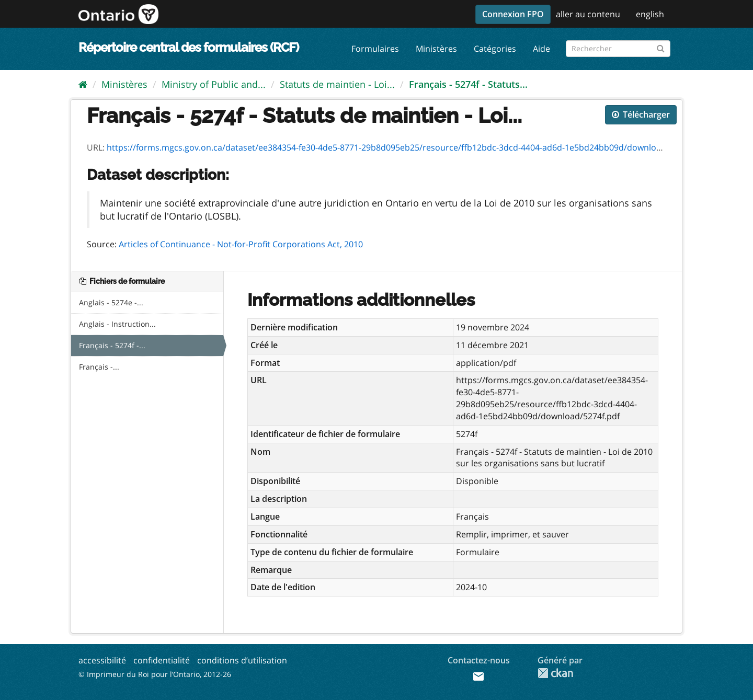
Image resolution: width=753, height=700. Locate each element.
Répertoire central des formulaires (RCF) (189, 47)
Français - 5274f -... (112, 345)
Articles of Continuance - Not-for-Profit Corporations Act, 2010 (241, 244)
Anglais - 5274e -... (111, 302)
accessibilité (102, 660)
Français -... (99, 367)
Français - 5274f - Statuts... (468, 84)
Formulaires (375, 49)
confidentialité (162, 660)
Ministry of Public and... (214, 84)
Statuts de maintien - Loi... (337, 84)
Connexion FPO (513, 14)
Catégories (495, 49)
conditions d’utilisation (242, 660)
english (650, 14)
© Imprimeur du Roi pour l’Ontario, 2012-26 (155, 674)
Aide (541, 49)
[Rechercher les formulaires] (618, 49)
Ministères (436, 49)
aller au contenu (588, 14)
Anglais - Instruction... (117, 324)
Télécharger (641, 114)
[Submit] (661, 47)
